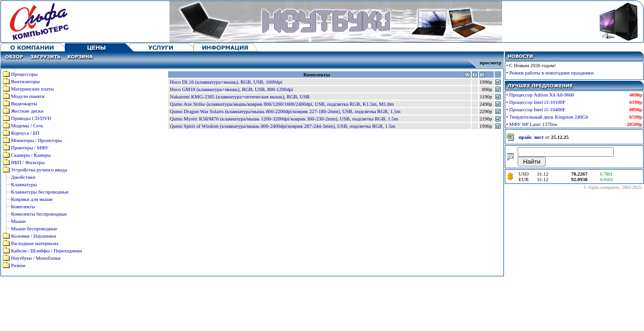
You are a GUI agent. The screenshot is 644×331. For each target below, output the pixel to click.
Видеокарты (24, 103)
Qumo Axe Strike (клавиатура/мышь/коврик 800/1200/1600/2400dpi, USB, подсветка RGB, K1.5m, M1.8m (282, 104)
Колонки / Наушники (34, 236)
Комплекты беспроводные (39, 214)
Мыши (18, 221)
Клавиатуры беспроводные (40, 192)
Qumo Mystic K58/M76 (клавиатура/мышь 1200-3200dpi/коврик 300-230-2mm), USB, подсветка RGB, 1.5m (284, 119)
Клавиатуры (24, 184)
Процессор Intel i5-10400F (537, 109)
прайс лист (531, 137)
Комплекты (23, 206)
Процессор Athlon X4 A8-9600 (542, 95)
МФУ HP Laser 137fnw (534, 124)
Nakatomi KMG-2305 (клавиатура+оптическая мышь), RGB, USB (240, 97)
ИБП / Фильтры (28, 162)
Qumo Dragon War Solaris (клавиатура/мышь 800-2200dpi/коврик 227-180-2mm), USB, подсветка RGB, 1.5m (285, 111)
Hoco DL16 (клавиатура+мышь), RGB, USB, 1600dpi (226, 82)
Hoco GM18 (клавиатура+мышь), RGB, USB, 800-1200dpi (232, 89)
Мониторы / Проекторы (37, 140)
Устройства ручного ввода (39, 170)
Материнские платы (32, 89)
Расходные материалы (35, 243)
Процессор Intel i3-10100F (537, 102)
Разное (18, 265)
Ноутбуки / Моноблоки (36, 258)
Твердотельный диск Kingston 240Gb (549, 117)
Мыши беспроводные (34, 228)
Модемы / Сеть (27, 126)
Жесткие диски (27, 111)
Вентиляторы (25, 81)
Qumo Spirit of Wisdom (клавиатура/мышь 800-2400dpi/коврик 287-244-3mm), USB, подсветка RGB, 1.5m (283, 126)
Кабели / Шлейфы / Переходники (47, 251)
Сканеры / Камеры (31, 155)
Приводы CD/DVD (31, 118)
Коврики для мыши (32, 199)
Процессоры (24, 74)
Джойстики (23, 177)
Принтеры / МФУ (30, 148)
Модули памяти (28, 96)
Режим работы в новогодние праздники (552, 73)
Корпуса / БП (25, 133)
